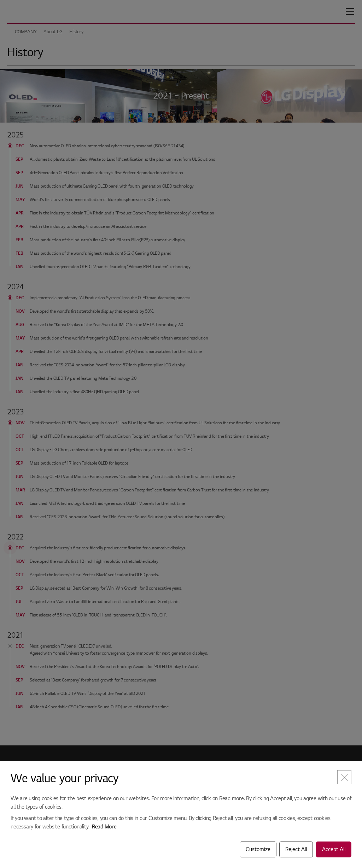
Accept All (334, 849)
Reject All (296, 849)
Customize (258, 849)
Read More (104, 827)
